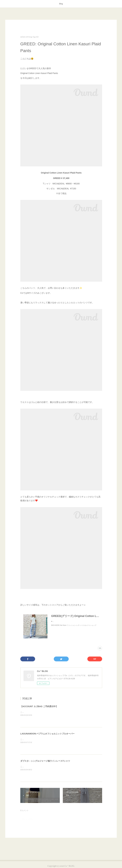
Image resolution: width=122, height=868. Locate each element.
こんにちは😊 (26, 712)
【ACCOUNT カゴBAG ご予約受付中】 (39, 706)
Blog (61, 4)
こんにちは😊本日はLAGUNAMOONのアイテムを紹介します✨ (46, 739)
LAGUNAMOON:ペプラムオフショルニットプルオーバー (47, 734)
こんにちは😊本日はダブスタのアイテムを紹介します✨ (43, 767)
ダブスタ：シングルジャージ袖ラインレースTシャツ (45, 761)
